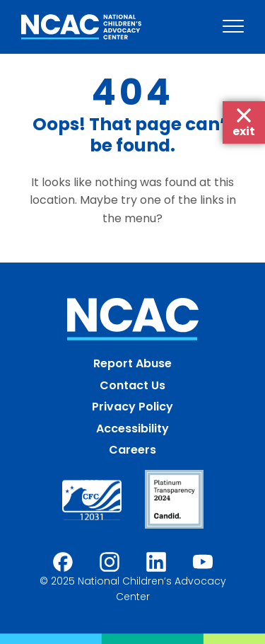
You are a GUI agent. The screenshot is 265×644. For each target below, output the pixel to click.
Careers (132, 450)
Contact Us (132, 385)
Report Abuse (132, 363)
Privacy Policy (132, 407)
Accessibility (132, 429)
